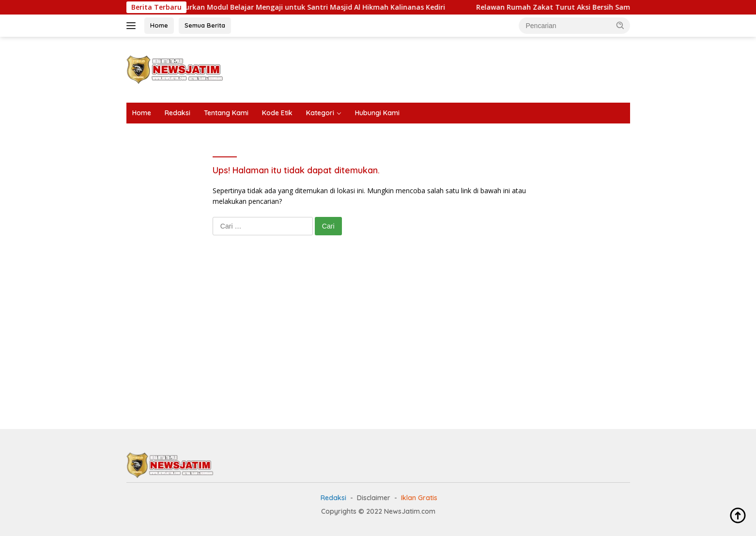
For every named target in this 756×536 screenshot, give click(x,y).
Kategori (320, 113)
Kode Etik (277, 113)
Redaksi (177, 113)
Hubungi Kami (377, 113)
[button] (620, 25)
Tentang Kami (226, 113)
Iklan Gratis (419, 498)
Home (159, 25)
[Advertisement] (454, 68)
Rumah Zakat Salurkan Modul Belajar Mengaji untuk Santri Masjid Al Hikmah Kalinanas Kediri (292, 7)
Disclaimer (374, 498)
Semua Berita (205, 25)
